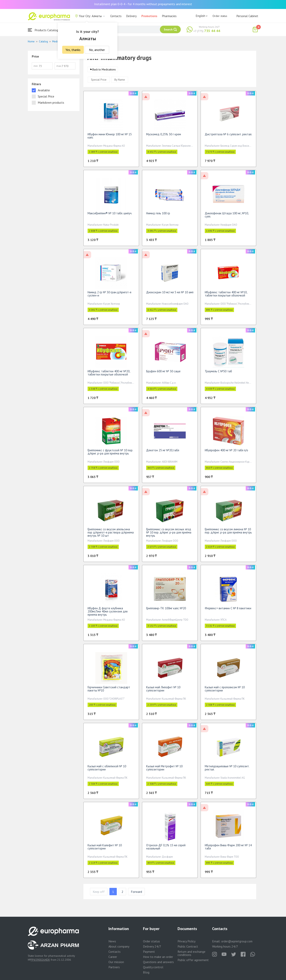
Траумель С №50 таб (218, 373)
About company (119, 946)
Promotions (149, 16)
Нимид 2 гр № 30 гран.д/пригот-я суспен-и (109, 296)
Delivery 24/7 (152, 946)
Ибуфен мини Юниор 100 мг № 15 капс (110, 138)
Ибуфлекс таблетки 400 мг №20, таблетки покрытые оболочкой (109, 375)
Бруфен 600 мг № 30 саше (163, 373)
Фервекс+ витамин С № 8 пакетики (228, 610)
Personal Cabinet (247, 16)
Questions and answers (158, 962)
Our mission (116, 962)
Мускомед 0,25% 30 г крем (164, 136)
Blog (146, 972)
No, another (97, 50)
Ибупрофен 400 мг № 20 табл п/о (226, 452)
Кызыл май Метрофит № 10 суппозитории (164, 770)
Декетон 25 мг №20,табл (163, 452)
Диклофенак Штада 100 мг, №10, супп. (227, 217)
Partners (114, 967)
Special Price (99, 82)
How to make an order (158, 957)
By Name (120, 82)
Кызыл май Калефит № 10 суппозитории (105, 849)
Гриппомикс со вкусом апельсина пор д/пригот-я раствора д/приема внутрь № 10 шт (111, 534)
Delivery (131, 16)
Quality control (153, 967)
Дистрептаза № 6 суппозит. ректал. (228, 136)
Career (113, 957)
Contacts (116, 16)
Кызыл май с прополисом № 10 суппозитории (225, 691)
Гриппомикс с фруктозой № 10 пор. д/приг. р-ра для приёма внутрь (110, 454)
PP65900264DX (40, 960)
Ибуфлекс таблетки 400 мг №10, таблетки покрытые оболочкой (226, 296)
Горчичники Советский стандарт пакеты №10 (109, 691)
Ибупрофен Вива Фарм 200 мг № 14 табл (228, 849)
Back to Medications (104, 71)
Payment (149, 952)
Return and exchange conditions (191, 953)
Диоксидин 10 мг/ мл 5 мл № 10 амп (170, 294)
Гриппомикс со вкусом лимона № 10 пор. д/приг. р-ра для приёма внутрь (228, 533)
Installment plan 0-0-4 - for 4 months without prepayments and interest (143, 4)
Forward (136, 894)
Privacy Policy (186, 941)
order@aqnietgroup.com (237, 941)
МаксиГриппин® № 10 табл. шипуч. (110, 215)
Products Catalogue (44, 30)
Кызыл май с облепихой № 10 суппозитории (107, 770)
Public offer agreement (193, 960)
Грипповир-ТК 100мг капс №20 (166, 610)
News (112, 941)
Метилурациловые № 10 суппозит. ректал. (227, 770)
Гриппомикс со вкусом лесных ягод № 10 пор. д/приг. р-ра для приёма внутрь (169, 534)
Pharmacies (169, 16)
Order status (220, 16)
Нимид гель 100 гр (158, 215)
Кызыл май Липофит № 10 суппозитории (163, 691)
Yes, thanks (73, 50)
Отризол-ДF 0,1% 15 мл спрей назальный (166, 849)
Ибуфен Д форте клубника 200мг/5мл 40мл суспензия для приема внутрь (108, 613)
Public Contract (188, 946)
